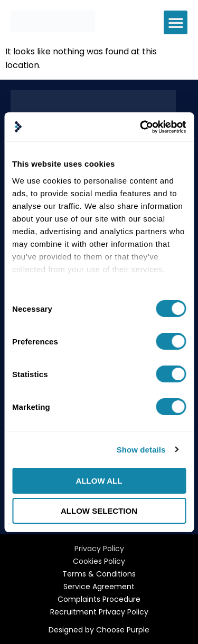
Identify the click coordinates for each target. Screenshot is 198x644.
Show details (141, 450)
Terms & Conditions (99, 574)
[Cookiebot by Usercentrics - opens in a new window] (141, 127)
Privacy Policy (99, 549)
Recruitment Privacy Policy (99, 612)
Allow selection (99, 511)
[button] (176, 22)
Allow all (99, 481)
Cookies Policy (99, 561)
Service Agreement (99, 587)
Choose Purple (123, 630)
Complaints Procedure (99, 599)
